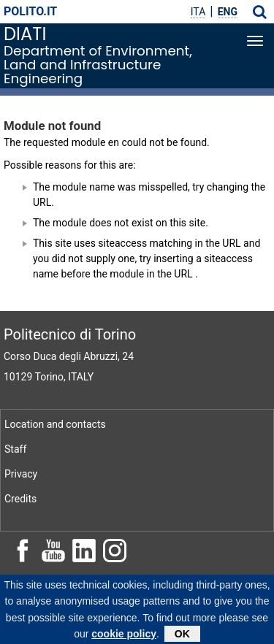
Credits (20, 499)
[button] (260, 12)
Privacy (21, 474)
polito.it (30, 11)
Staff (15, 449)
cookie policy (124, 635)
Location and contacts (55, 424)
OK (182, 635)
